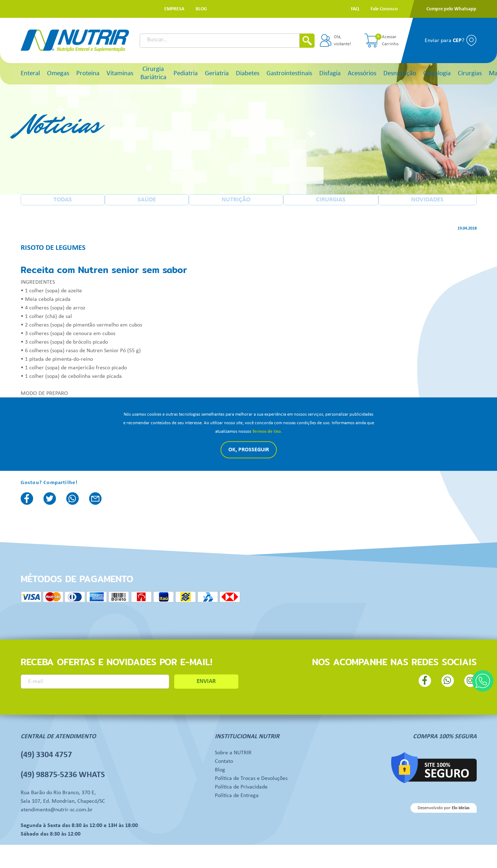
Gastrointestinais (289, 74)
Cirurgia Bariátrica (153, 73)
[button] (174, 9)
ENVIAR (206, 681)
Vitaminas (120, 74)
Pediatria (186, 74)
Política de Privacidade (241, 787)
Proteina (88, 74)
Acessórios (362, 74)
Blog (220, 770)
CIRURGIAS (331, 200)
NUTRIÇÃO (236, 200)
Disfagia (330, 74)
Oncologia (437, 74)
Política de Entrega (237, 796)
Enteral (30, 74)
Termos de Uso (266, 432)
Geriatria (217, 74)
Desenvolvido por (444, 808)
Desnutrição (400, 74)
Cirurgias (470, 74)
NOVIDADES (427, 200)
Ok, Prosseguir (249, 450)
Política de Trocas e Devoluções (251, 779)
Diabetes (248, 74)
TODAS (63, 200)
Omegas (58, 74)
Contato (224, 761)
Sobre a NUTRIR (233, 753)
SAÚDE (147, 200)
